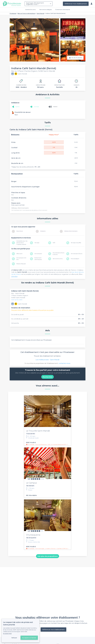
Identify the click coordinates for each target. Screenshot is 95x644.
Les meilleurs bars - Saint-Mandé (47, 360)
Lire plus (14, 276)
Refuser (14, 638)
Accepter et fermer (29, 638)
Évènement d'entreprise (63, 10)
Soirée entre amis (30, 10)
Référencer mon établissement (76, 4)
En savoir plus (7, 633)
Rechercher (47, 377)
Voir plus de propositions (47, 556)
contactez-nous (64, 363)
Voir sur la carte (17, 300)
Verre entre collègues (46, 10)
